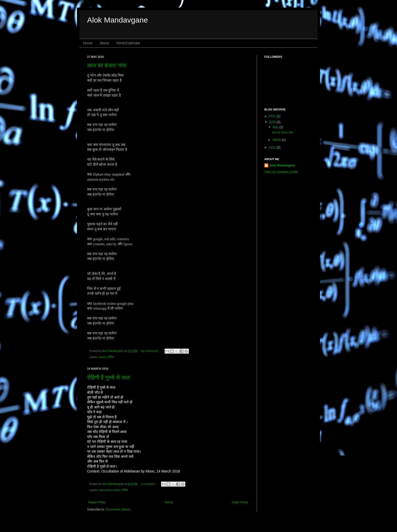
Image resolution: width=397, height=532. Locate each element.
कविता (111, 357)
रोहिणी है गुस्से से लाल (108, 378)
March (277, 140)
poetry (102, 357)
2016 (273, 122)
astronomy (105, 490)
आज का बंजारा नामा (107, 65)
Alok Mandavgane (117, 20)
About (104, 43)
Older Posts (240, 502)
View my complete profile (281, 172)
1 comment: (148, 484)
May (276, 127)
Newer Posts (97, 502)
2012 (273, 147)
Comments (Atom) (118, 509)
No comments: (150, 351)
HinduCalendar (128, 43)
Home (88, 43)
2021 (273, 116)
